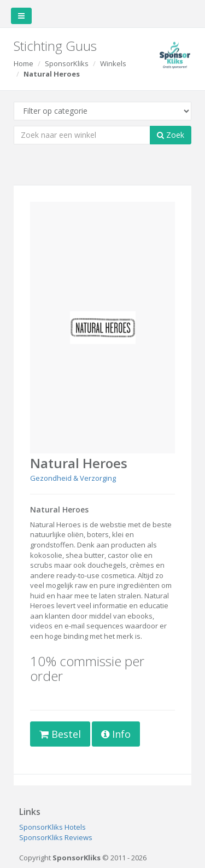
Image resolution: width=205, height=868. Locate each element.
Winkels (113, 63)
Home (24, 63)
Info (116, 734)
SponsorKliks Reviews (56, 837)
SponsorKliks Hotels (52, 827)
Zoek (171, 135)
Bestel (60, 734)
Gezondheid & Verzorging (73, 478)
